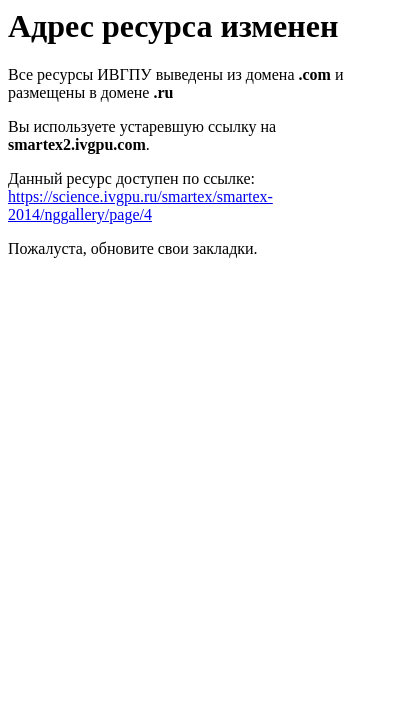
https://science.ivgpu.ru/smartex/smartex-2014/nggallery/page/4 (140, 205)
